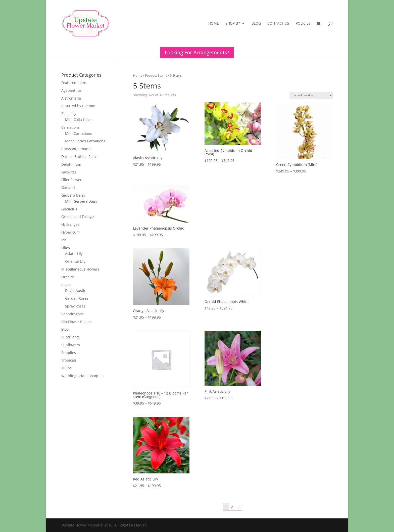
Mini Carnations (79, 133)
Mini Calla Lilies (78, 120)
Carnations (70, 127)
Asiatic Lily (74, 254)
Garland (68, 187)
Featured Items (74, 83)
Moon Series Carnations (85, 141)
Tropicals (69, 360)
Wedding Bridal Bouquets (83, 376)
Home (214, 24)
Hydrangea (70, 224)
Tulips (66, 368)
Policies (303, 24)
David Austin (76, 291)
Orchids (68, 277)
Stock (66, 329)
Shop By (233, 24)
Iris (64, 240)
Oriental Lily (75, 261)
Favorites (69, 172)
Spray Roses (75, 306)
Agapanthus (71, 90)
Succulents (70, 337)
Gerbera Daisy (73, 195)
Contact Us (278, 24)
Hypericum (70, 232)
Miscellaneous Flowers (80, 269)
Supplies (69, 353)
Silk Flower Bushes (77, 322)
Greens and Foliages (78, 217)
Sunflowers (71, 345)
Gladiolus (69, 209)
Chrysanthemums (76, 149)
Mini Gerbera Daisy (81, 201)
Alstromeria (71, 98)
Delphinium (71, 164)
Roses (66, 285)
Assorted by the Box (78, 106)
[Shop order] (311, 95)
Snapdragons (72, 314)
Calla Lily (69, 114)
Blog (256, 24)
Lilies (66, 248)
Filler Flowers (72, 180)
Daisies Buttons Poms (79, 157)
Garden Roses (77, 298)
